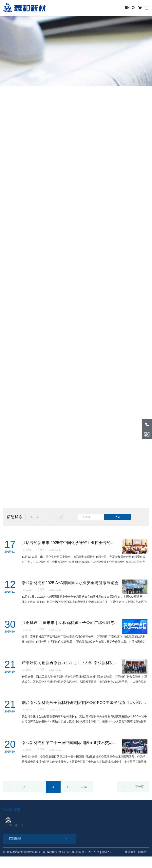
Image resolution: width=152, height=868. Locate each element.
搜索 (118, 517)
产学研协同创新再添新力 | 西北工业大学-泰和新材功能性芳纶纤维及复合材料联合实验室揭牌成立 (70, 669)
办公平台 (94, 864)
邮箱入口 (107, 864)
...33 (87, 798)
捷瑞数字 (130, 864)
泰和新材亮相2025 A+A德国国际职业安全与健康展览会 (70, 586)
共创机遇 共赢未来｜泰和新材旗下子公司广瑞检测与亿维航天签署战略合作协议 (70, 628)
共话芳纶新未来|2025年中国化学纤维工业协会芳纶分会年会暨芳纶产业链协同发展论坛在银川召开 (70, 544)
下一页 (139, 798)
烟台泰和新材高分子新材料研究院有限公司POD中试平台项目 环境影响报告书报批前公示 (85, 711)
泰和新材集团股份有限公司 (29, 864)
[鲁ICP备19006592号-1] (73, 864)
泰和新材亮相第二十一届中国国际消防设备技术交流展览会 (70, 753)
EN (127, 8)
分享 (41, 551)
